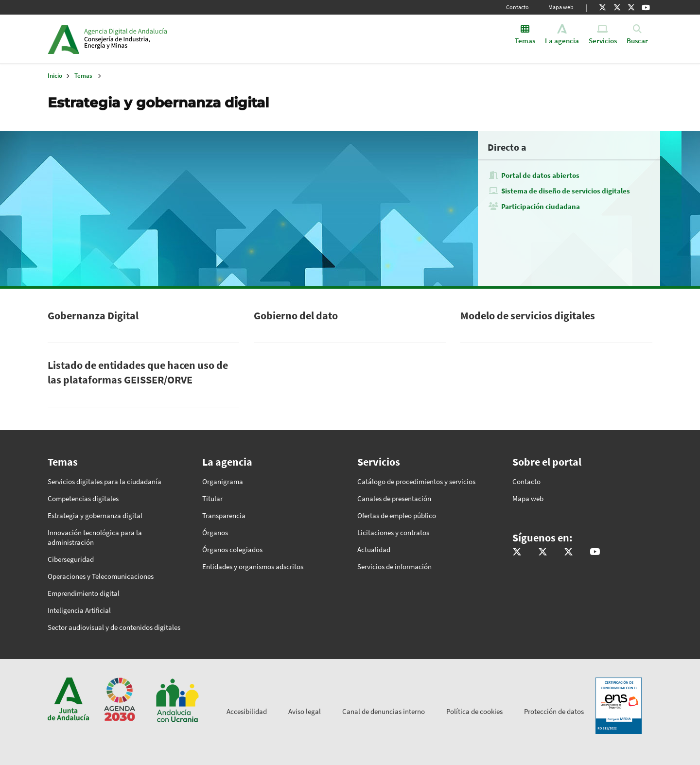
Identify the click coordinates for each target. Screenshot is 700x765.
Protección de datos (554, 711)
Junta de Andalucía (63, 39)
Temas (83, 76)
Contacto (517, 7)
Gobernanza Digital (93, 315)
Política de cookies (474, 711)
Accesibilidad (247, 711)
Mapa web (561, 7)
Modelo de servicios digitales (528, 315)
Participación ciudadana (541, 206)
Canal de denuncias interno (384, 711)
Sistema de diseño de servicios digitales (566, 191)
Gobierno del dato (296, 315)
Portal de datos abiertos (540, 175)
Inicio (159, 39)
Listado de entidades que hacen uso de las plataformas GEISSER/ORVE (138, 372)
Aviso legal (305, 711)
